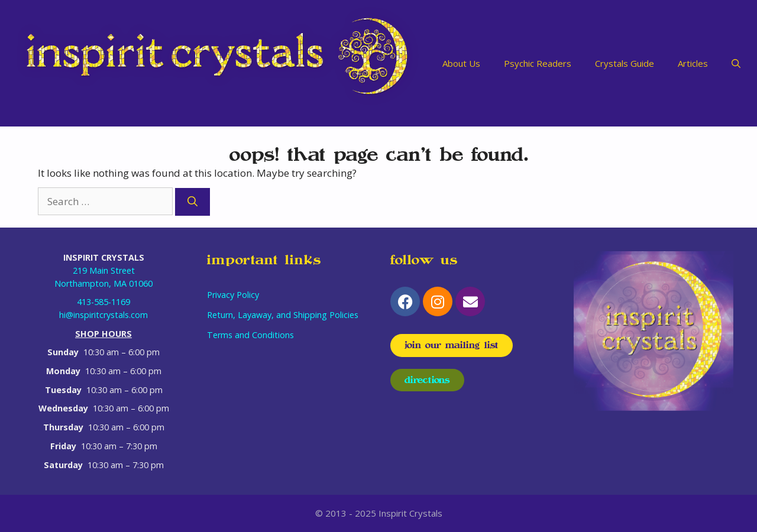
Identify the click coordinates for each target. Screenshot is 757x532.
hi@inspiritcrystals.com (103, 315)
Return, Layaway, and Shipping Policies (283, 315)
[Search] (193, 202)
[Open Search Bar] (736, 63)
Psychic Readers (538, 63)
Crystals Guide (625, 63)
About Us (461, 63)
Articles (693, 63)
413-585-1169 (103, 302)
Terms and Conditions (250, 335)
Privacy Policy (233, 295)
